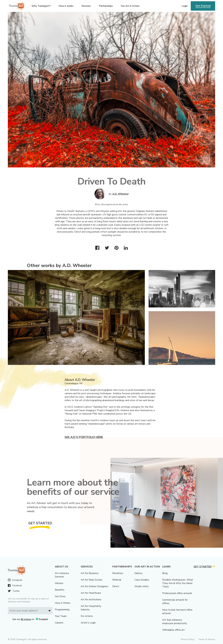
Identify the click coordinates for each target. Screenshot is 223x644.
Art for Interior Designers (94, 586)
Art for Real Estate (91, 580)
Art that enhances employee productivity (175, 622)
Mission (59, 583)
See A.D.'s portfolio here (84, 437)
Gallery (138, 573)
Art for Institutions (91, 600)
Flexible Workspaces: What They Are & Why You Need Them (178, 583)
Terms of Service (207, 639)
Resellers (118, 573)
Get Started (203, 6)
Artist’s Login (88, 623)
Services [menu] (86, 6)
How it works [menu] (66, 6)
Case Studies (142, 580)
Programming (62, 610)
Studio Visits (142, 586)
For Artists (87, 616)
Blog (165, 573)
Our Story (60, 596)
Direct (116, 586)
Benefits (60, 590)
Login (185, 6)
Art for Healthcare (91, 593)
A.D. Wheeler (121, 194)
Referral (117, 580)
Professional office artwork (177, 593)
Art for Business (90, 573)
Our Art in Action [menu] (130, 6)
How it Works (63, 603)
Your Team (61, 616)
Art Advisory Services (62, 575)
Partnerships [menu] (106, 6)
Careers (59, 623)
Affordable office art (173, 630)
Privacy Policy (188, 639)
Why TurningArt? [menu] (41, 6)
